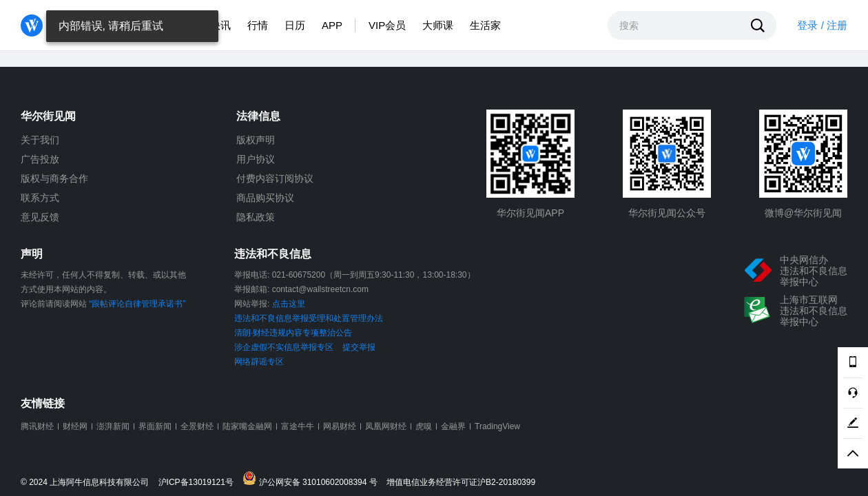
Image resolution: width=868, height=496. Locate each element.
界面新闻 (155, 426)
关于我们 (40, 140)
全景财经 (197, 426)
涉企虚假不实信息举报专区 (284, 347)
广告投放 (40, 159)
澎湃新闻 (113, 426)
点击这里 (289, 304)
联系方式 (40, 198)
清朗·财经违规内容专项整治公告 (293, 333)
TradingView (497, 426)
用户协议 (256, 159)
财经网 (75, 426)
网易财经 (340, 426)
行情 (258, 25)
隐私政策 (256, 217)
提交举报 (359, 347)
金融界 (453, 426)
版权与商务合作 (54, 178)
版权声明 (256, 140)
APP (332, 25)
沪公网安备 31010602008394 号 (313, 479)
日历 (295, 25)
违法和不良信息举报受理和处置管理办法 (309, 318)
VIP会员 (387, 25)
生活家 (485, 25)
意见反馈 (40, 217)
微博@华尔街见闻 (803, 213)
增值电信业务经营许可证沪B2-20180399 (461, 483)
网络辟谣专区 (259, 362)
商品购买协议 (265, 198)
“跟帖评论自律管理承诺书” (137, 304)
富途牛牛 (298, 426)
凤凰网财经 (386, 426)
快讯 (220, 25)
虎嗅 (424, 426)
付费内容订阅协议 (275, 178)
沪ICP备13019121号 (199, 483)
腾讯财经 (37, 426)
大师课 (438, 25)
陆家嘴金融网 (247, 426)
